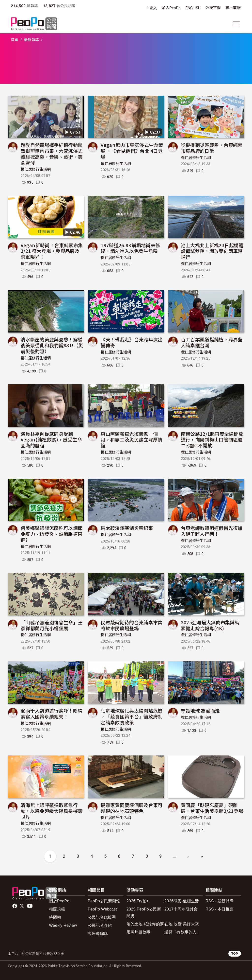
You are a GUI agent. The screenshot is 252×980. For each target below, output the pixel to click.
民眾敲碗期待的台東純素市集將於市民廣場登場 (132, 625)
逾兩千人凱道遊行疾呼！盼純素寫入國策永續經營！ (52, 713)
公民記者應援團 (102, 917)
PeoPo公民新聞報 (104, 901)
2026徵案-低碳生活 (182, 901)
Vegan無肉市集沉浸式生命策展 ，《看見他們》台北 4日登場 (132, 151)
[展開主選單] (236, 24)
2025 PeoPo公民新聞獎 (144, 912)
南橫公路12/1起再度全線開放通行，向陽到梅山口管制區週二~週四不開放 (212, 440)
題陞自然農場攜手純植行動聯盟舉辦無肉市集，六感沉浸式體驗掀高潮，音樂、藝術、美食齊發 (52, 154)
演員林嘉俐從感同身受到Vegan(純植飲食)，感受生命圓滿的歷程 (51, 440)
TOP (235, 954)
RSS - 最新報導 (220, 901)
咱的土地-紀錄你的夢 (145, 924)
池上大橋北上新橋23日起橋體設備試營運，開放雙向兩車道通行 (212, 251)
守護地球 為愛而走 (200, 710)
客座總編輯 (98, 934)
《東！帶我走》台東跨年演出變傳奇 (132, 342)
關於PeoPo (59, 901)
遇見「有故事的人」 (182, 932)
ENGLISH (193, 8)
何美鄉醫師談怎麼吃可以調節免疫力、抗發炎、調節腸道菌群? (52, 534)
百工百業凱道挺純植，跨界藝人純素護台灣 (212, 342)
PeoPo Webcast (102, 909)
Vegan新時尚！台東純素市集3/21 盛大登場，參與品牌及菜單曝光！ (52, 251)
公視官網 (213, 8)
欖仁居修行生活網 (36, 169)
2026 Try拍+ (138, 901)
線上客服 (233, 8)
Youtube (30, 906)
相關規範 (57, 909)
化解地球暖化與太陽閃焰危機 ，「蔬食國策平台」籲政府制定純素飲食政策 (132, 716)
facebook (15, 906)
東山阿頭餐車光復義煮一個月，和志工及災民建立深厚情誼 (132, 440)
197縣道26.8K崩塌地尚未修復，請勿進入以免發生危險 (130, 248)
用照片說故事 (139, 932)
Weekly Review (63, 925)
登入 (153, 8)
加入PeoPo (171, 8)
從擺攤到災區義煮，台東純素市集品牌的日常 (212, 148)
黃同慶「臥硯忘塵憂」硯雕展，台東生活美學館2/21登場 (212, 808)
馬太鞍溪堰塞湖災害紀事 (127, 528)
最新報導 (31, 40)
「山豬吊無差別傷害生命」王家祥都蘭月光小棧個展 (52, 625)
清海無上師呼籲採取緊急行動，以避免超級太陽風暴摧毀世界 (52, 811)
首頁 (15, 40)
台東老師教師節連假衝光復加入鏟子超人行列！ (212, 531)
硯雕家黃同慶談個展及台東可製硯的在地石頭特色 (132, 808)
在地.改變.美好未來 (182, 924)
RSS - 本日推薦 (220, 909)
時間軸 (55, 917)
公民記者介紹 (100, 925)
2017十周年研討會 (181, 909)
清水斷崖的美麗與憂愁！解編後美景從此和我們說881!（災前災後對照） (52, 345)
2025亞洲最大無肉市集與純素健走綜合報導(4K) (210, 625)
